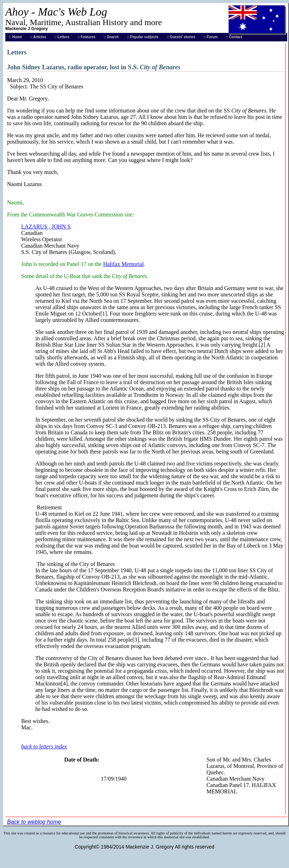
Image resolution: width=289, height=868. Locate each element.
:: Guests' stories (181, 37)
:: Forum (211, 37)
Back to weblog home (34, 822)
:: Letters (62, 37)
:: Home (15, 37)
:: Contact (234, 37)
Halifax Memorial (123, 264)
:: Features (86, 37)
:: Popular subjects (143, 37)
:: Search (111, 37)
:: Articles (38, 37)
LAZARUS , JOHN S (46, 227)
